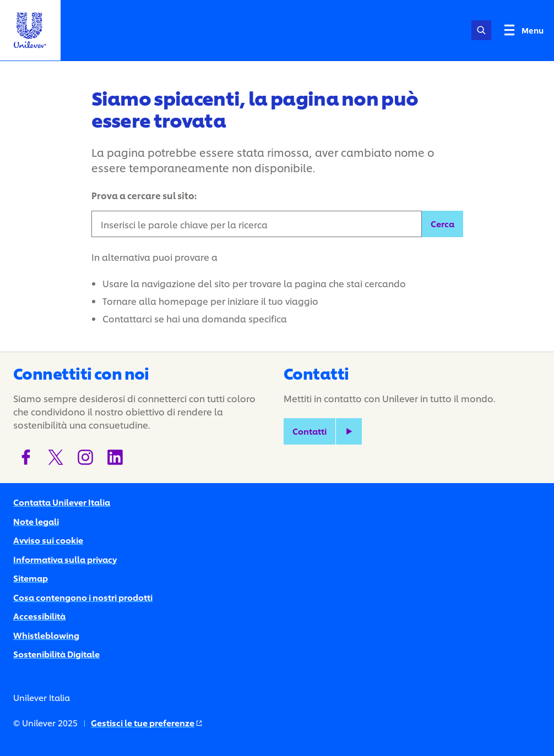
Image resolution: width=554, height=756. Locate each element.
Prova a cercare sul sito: (144, 195)
